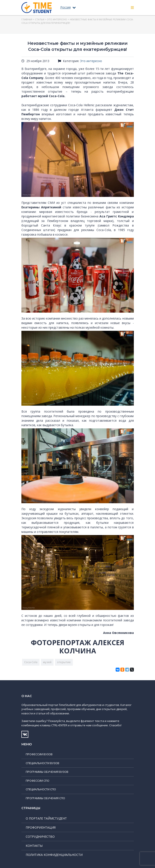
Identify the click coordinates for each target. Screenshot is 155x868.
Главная (27, 19)
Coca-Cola (31, 662)
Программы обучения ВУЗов (47, 772)
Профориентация (41, 827)
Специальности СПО (41, 789)
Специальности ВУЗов (42, 763)
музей (47, 662)
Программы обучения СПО (45, 798)
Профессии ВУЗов (39, 754)
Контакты (34, 846)
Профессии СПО (38, 781)
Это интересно (57, 19)
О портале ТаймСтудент (46, 818)
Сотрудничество (40, 837)
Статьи (40, 19)
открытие (64, 662)
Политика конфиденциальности (54, 855)
